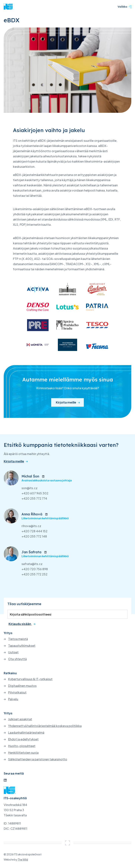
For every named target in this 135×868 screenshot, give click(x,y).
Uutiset (13, 652)
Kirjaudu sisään (20, 624)
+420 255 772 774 (34, 498)
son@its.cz (29, 488)
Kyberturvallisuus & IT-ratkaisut (30, 679)
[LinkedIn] (5, 780)
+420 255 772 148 (34, 536)
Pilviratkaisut (17, 692)
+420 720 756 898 (35, 569)
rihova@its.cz (31, 526)
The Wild (23, 859)
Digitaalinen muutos (22, 686)
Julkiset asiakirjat (20, 719)
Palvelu (13, 699)
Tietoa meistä (18, 639)
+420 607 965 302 (35, 493)
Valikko (125, 7)
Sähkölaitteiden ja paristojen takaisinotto (38, 759)
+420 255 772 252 (34, 574)
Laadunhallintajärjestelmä (26, 733)
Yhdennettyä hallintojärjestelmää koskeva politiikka (45, 726)
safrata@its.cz (32, 564)
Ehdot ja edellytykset (23, 739)
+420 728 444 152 (34, 531)
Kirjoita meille (66, 402)
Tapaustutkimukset (22, 646)
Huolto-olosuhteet (22, 746)
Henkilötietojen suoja (23, 753)
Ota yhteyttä (17, 659)
